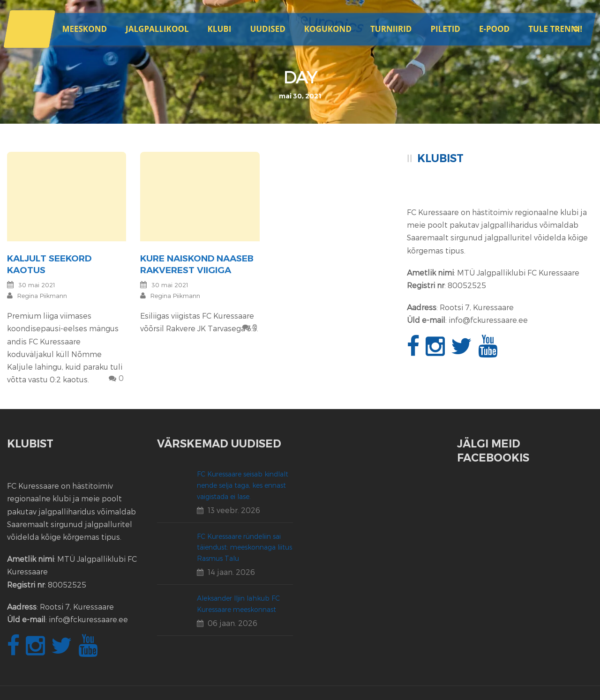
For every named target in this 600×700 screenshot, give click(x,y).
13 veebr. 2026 (234, 510)
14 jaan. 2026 (231, 572)
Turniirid (391, 29)
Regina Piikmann (42, 296)
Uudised (267, 29)
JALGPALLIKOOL (157, 29)
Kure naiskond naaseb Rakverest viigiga (197, 264)
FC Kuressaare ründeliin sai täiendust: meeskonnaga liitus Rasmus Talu (244, 547)
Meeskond (84, 29)
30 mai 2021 (37, 285)
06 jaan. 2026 (232, 623)
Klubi (220, 29)
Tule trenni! (555, 29)
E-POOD (494, 29)
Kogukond (328, 29)
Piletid (445, 29)
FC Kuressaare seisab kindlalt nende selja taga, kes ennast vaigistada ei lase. (243, 485)
